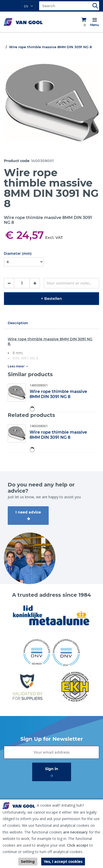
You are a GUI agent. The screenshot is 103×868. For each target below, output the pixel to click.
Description (18, 323)
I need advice (28, 512)
